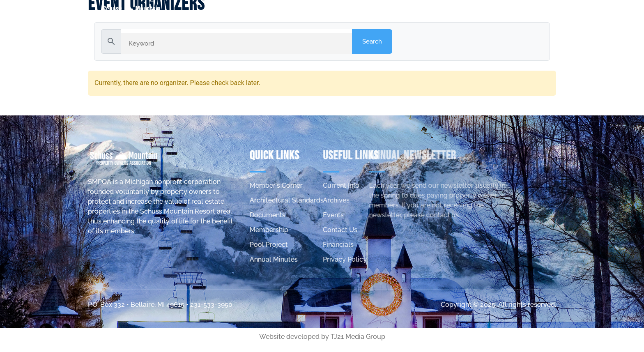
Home (359, 11)
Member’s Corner (476, 11)
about (402, 11)
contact (546, 11)
